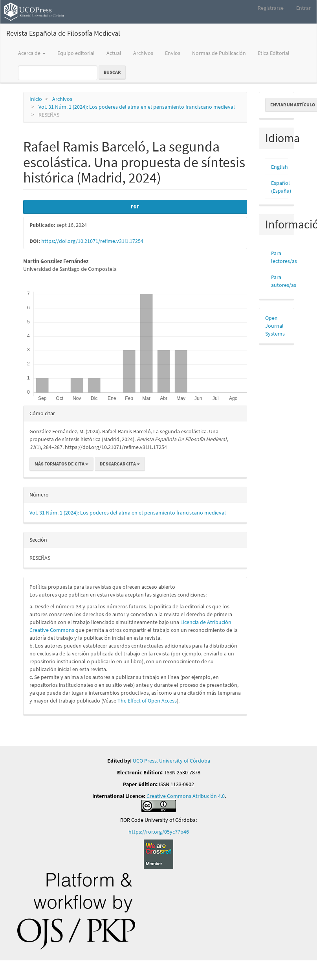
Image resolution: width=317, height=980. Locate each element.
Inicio (36, 99)
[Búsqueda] (58, 73)
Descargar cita (120, 464)
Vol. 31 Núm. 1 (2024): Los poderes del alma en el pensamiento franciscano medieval (137, 107)
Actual (114, 53)
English (279, 167)
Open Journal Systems (275, 326)
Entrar (303, 8)
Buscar (112, 72)
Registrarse (271, 8)
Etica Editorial (274, 53)
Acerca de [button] (32, 53)
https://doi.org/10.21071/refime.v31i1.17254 (92, 241)
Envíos (173, 53)
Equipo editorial (76, 53)
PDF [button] (135, 207)
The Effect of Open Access (147, 701)
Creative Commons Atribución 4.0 (186, 796)
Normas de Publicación (219, 53)
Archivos (143, 53)
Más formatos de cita (61, 464)
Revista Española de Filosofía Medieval (63, 33)
